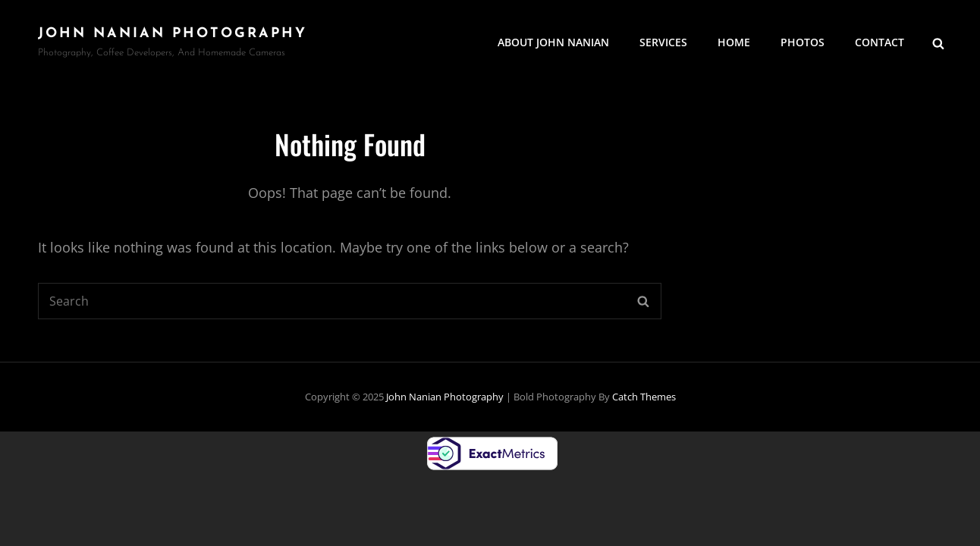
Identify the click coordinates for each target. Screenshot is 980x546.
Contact (879, 42)
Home (734, 42)
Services (663, 42)
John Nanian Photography (173, 34)
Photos (803, 42)
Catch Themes (644, 397)
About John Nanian (553, 42)
